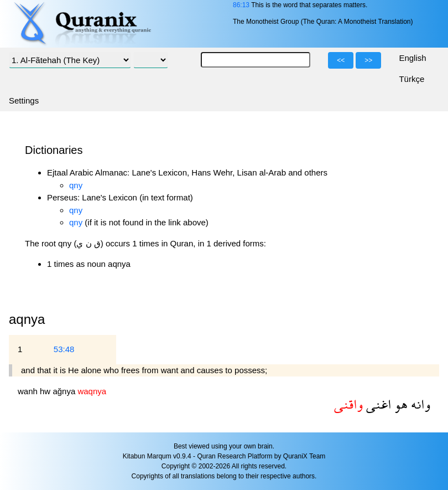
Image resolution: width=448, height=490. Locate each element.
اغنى (377, 404)
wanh (29, 391)
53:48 (64, 349)
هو (400, 404)
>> (368, 60)
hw (46, 391)
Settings (24, 100)
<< (341, 60)
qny (76, 185)
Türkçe (411, 79)
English (412, 58)
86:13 (241, 5)
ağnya (65, 391)
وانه (419, 404)
